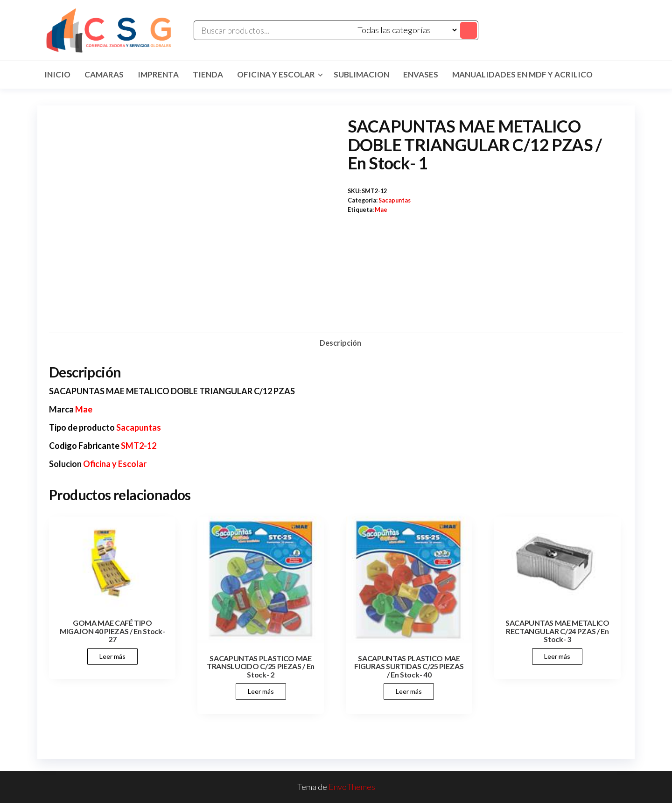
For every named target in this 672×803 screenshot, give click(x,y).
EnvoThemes (352, 787)
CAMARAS (104, 74)
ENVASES (421, 74)
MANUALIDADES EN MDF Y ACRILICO (522, 74)
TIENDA (208, 74)
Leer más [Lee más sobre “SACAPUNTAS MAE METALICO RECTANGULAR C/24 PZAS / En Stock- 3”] (557, 656)
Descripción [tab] (340, 343)
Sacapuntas (395, 200)
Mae (381, 210)
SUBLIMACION (361, 74)
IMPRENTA (158, 74)
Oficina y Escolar (276, 74)
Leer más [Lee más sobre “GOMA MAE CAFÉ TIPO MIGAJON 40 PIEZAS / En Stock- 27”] (112, 656)
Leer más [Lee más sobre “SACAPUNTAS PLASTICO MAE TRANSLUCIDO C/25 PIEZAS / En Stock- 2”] (261, 691)
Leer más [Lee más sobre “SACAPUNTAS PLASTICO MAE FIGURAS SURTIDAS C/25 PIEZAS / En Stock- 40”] (409, 691)
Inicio (57, 74)
